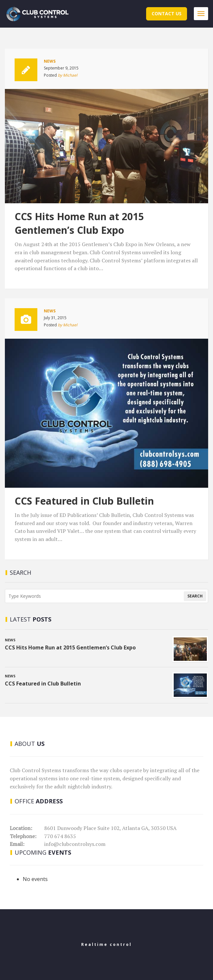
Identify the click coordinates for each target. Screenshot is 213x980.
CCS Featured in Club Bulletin (84, 501)
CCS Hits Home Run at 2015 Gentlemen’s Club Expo (79, 223)
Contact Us (167, 13)
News (50, 61)
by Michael (68, 75)
